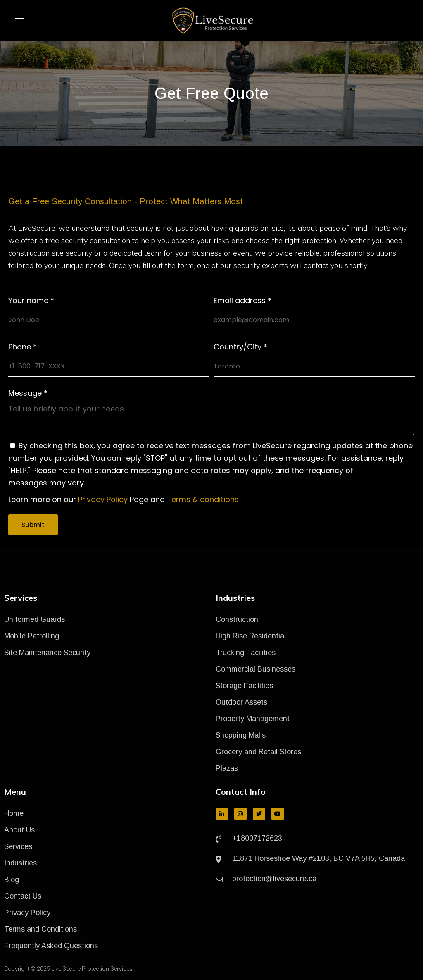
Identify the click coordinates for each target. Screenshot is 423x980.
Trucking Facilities (246, 653)
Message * (28, 393)
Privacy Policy (103, 499)
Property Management (253, 719)
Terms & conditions (203, 499)
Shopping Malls (241, 735)
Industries (20, 863)
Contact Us (23, 896)
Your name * (31, 301)
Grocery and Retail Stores (258, 752)
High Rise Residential (251, 636)
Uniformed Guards (34, 619)
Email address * (242, 301)
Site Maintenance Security (47, 653)
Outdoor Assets (241, 702)
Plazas (227, 768)
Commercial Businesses (255, 669)
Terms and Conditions (40, 929)
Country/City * (240, 347)
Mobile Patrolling (32, 636)
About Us (19, 830)
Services (18, 846)
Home (14, 813)
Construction (237, 619)
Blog (12, 880)
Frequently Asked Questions (51, 946)
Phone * (23, 347)
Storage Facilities (244, 686)
